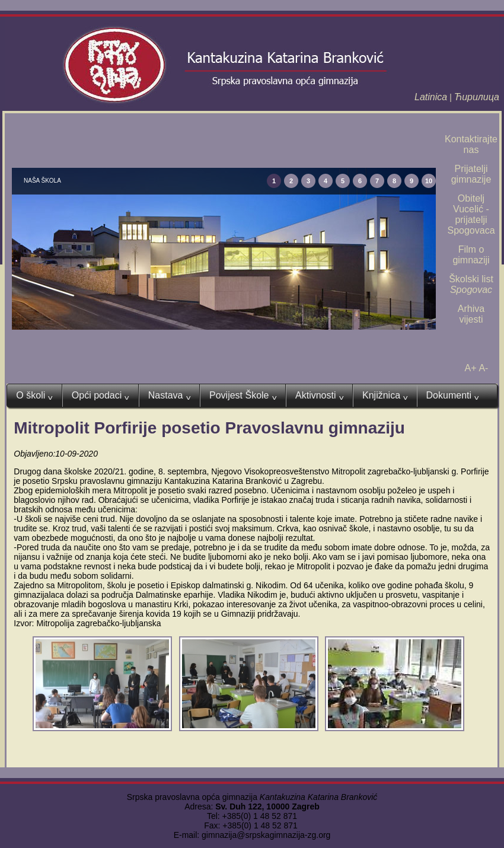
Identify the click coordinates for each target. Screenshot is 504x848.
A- (483, 368)
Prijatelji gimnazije (471, 174)
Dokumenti (453, 396)
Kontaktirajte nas (471, 144)
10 (429, 181)
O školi (34, 396)
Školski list (471, 284)
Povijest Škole (243, 396)
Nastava (169, 396)
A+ (471, 368)
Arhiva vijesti (471, 314)
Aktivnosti (319, 396)
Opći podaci (101, 396)
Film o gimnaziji (471, 255)
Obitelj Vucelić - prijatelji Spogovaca (471, 214)
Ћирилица (477, 97)
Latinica (431, 97)
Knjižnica (385, 396)
